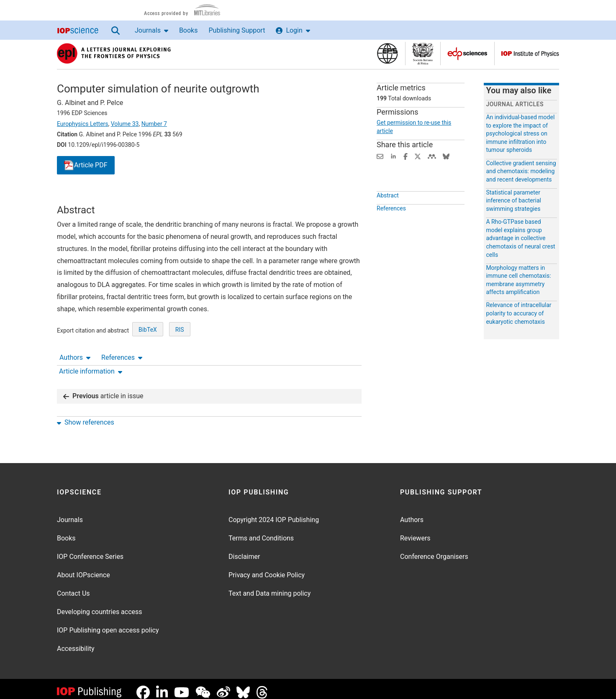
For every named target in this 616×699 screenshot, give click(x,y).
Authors (75, 196)
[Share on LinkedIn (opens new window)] (393, 156)
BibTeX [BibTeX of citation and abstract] (148, 360)
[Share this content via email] (380, 156)
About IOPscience (83, 568)
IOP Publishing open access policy (108, 623)
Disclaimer (244, 550)
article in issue (103, 389)
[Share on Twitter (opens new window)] (418, 156)
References (122, 196)
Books (189, 30)
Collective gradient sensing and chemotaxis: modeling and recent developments (521, 171)
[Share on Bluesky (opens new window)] (446, 156)
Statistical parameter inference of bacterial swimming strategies (513, 201)
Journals (151, 30)
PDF (86, 165)
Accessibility (76, 642)
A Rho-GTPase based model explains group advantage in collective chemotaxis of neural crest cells (520, 238)
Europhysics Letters (83, 124)
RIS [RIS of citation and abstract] (180, 360)
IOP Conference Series (90, 550)
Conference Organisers (434, 550)
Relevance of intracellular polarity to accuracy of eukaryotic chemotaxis (518, 313)
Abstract (388, 215)
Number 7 (154, 124)
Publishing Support (237, 30)
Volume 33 (125, 124)
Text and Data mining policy (269, 587)
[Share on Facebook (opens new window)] (406, 156)
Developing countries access (100, 605)
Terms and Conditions (261, 531)
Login (293, 30)
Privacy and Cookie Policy (267, 568)
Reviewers (415, 531)
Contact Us (73, 587)
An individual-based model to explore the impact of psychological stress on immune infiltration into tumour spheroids (520, 133)
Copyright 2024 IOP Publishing (274, 513)
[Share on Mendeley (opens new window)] (432, 156)
